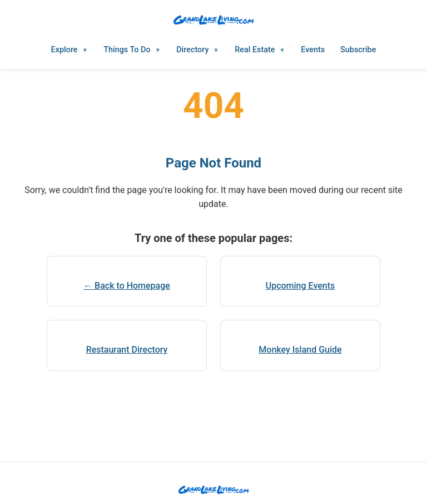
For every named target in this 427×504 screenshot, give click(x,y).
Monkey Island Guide (300, 350)
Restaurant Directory (127, 350)
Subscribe (358, 50)
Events (313, 50)
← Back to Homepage (127, 286)
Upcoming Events (301, 286)
